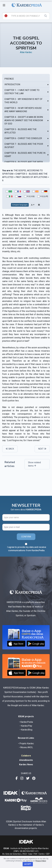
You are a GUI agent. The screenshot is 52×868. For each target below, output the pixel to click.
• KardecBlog (26, 730)
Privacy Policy (41, 861)
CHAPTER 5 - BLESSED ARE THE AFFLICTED (20, 131)
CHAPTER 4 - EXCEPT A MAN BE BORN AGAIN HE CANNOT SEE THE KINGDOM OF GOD (24, 120)
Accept (28, 864)
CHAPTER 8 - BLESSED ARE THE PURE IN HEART (25, 155)
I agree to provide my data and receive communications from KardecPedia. (27, 549)
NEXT (42, 449)
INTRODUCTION (12, 84)
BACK (10, 449)
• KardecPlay (26, 726)
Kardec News (26, 764)
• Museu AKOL (26, 747)
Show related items (34, 464)
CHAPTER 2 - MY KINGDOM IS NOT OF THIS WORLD (23, 101)
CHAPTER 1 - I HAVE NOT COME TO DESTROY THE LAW (22, 92)
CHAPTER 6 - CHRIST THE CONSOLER (23, 138)
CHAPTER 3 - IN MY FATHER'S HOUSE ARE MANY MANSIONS (23, 110)
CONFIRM (26, 537)
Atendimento (26, 760)
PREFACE (9, 79)
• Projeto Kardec (26, 743)
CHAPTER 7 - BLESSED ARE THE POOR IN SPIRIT (24, 146)
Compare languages (20, 205)
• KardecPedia (26, 722)
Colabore (26, 756)
